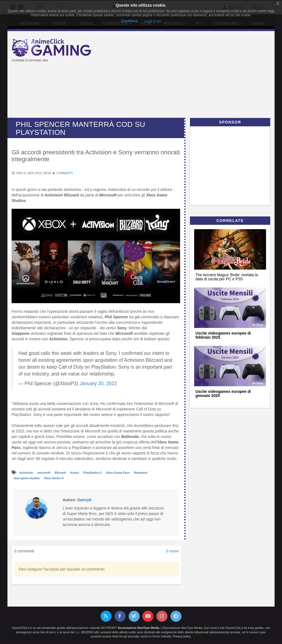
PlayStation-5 (93, 473)
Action (75, 473)
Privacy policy (182, 636)
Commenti (65, 173)
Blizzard (61, 473)
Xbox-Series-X (54, 478)
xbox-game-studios (27, 478)
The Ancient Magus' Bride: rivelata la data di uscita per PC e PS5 (227, 277)
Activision (27, 473)
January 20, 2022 (98, 383)
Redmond (141, 473)
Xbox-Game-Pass (118, 473)
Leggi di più (152, 21)
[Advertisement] (191, 75)
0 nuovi (172, 551)
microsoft (44, 473)
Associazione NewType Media (139, 628)
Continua (129, 21)
